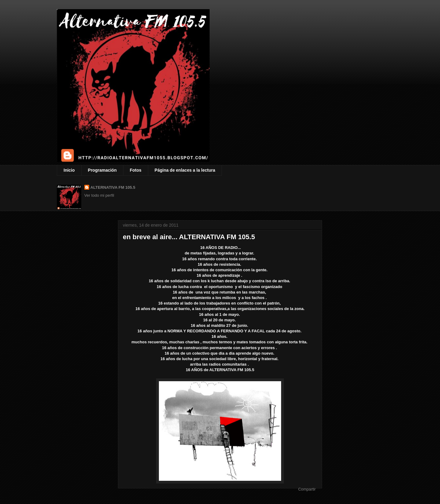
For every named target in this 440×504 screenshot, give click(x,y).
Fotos (136, 170)
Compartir (307, 489)
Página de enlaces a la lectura (185, 170)
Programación (102, 170)
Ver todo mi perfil (99, 195)
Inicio (69, 170)
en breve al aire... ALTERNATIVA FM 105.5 (189, 237)
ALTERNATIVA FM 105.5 (113, 187)
